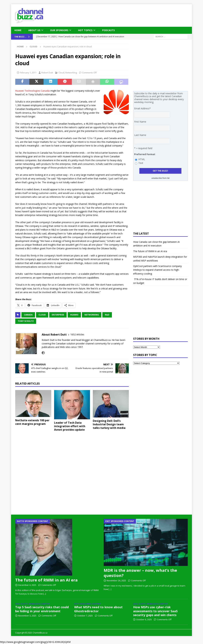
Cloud (61, 73)
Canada (28, 315)
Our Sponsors (59, 30)
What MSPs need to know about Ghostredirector (98, 609)
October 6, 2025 (144, 619)
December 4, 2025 (27, 585)
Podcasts (108, 30)
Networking (71, 73)
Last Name (140, 135)
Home (18, 30)
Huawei (74, 315)
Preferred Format (145, 154)
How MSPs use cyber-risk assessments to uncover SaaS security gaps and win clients (155, 611)
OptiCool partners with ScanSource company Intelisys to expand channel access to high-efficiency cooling (157, 270)
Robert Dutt (47, 73)
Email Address (142, 108)
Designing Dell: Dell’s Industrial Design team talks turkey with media (109, 424)
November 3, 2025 (27, 616)
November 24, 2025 (116, 580)
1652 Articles (77, 334)
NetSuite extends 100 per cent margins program (32, 422)
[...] (44, 594)
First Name (140, 122)
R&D (107, 315)
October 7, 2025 (85, 616)
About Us (34, 30)
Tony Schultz (26, 321)
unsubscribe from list (160, 178)
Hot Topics (85, 30)
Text (141, 163)
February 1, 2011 (28, 73)
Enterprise (58, 315)
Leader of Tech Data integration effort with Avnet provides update (70, 426)
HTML (142, 159)
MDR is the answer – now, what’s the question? (140, 573)
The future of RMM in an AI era (150, 251)
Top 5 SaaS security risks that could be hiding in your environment (42, 609)
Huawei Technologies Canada (32, 91)
